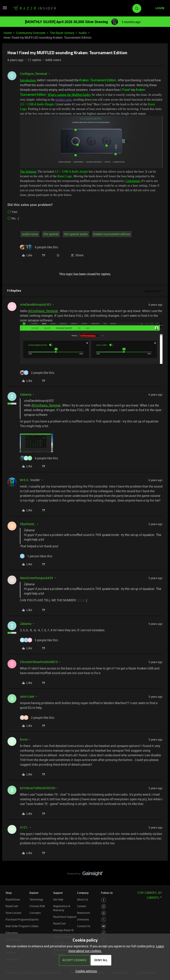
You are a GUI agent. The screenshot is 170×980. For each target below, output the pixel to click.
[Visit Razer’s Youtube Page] (104, 926)
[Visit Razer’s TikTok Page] (104, 933)
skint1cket (27, 696)
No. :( (15, 218)
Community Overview (31, 33)
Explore (34, 893)
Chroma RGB (37, 906)
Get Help (58, 899)
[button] (5, 9)
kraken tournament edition (112, 234)
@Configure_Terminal (43, 311)
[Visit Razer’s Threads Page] (104, 913)
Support (58, 893)
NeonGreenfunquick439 (36, 578)
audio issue (30, 234)
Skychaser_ (28, 524)
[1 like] (36, 556)
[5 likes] (39, 640)
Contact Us (84, 926)
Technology (36, 899)
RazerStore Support (65, 917)
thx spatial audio (76, 234)
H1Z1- (24, 827)
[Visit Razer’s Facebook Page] (104, 900)
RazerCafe (12, 906)
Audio (83, 33)
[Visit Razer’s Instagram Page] (104, 907)
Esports (34, 919)
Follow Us (107, 893)
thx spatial (51, 234)
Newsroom (83, 913)
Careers (82, 906)
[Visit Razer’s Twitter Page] (104, 920)
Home (8, 33)
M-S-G (24, 480)
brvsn (24, 739)
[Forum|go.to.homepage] (34, 8)
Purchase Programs (17, 919)
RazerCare (59, 923)
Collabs (34, 926)
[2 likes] (37, 373)
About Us (83, 899)
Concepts (35, 913)
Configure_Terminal (34, 74)
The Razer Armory (62, 33)
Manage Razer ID (63, 930)
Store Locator (14, 913)
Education (12, 933)
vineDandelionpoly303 (36, 304)
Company (83, 893)
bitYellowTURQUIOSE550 (38, 788)
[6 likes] (39, 247)
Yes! (14, 212)
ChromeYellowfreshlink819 (39, 662)
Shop (9, 893)
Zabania (26, 394)
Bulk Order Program (17, 926)
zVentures (83, 919)
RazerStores (13, 899)
